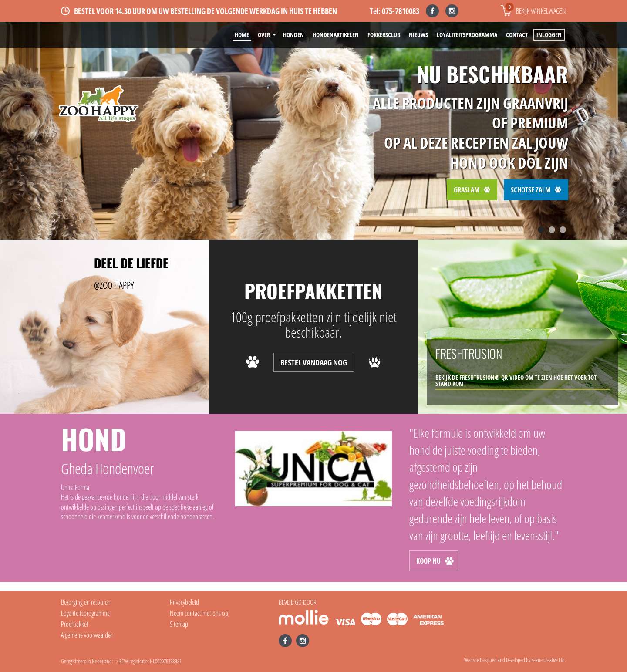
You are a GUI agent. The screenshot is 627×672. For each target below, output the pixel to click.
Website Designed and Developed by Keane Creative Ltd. (515, 660)
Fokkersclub (384, 35)
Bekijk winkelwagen (536, 9)
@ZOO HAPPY (114, 285)
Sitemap (179, 624)
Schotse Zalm (536, 189)
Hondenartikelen (336, 35)
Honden (293, 35)
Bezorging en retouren (86, 602)
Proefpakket (75, 624)
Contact (517, 35)
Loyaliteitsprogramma (467, 35)
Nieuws (418, 35)
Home (242, 35)
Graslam (472, 189)
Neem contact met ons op (199, 613)
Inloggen (549, 35)
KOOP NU (435, 561)
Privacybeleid (184, 602)
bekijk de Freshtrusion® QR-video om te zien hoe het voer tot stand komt (516, 380)
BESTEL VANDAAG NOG (314, 362)
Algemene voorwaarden (87, 635)
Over (264, 35)
